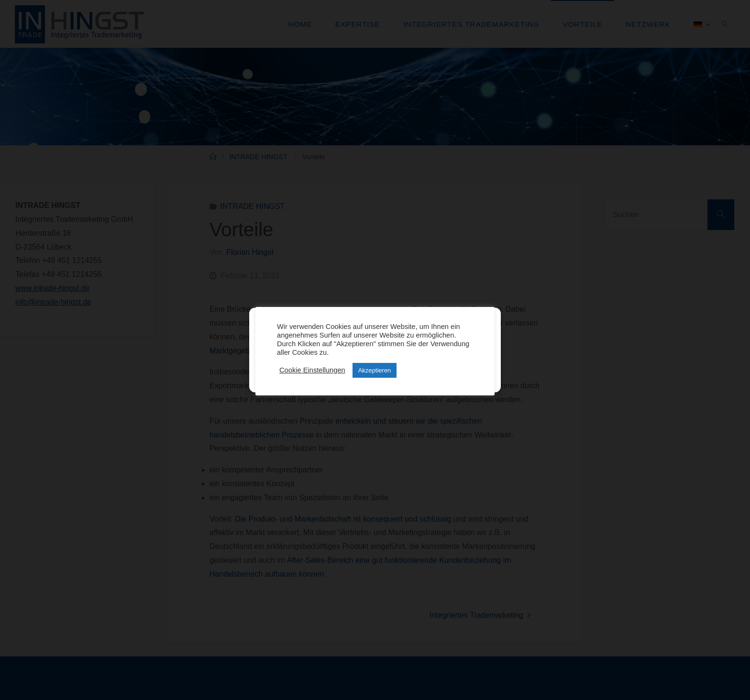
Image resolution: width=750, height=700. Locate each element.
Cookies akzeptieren (297, 355)
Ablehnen (370, 355)
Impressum (396, 379)
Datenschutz (361, 379)
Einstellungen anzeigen (449, 355)
